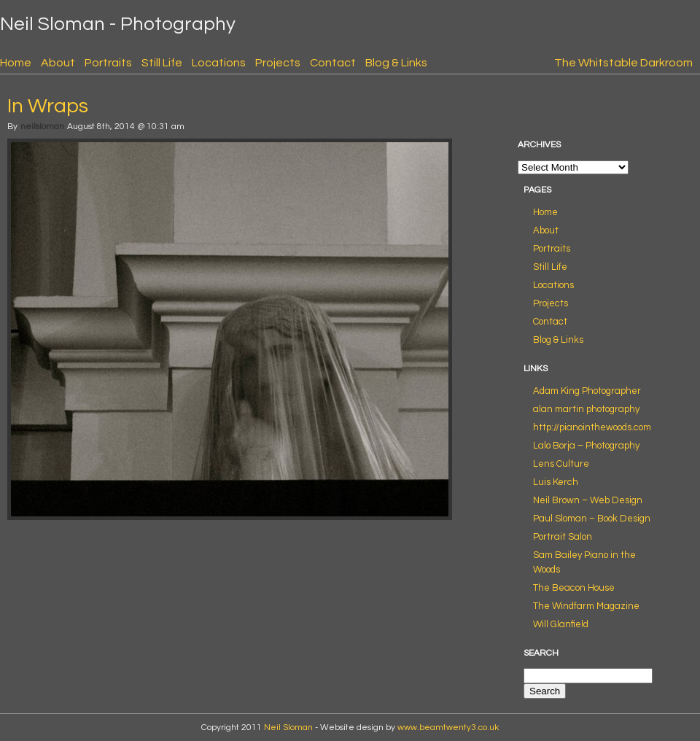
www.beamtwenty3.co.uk (448, 728)
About (58, 63)
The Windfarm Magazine (586, 606)
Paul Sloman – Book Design (592, 519)
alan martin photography (586, 409)
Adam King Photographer (587, 391)
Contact (333, 63)
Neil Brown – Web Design (588, 500)
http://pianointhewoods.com (592, 427)
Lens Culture (561, 464)
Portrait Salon (563, 537)
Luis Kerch (556, 482)
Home (16, 63)
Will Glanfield (561, 624)
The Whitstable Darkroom (623, 63)
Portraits (108, 63)
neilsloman (42, 127)
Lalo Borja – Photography (586, 446)
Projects (278, 63)
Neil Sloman (288, 728)
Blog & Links (396, 63)
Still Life (162, 63)
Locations (219, 63)
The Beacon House (574, 588)
